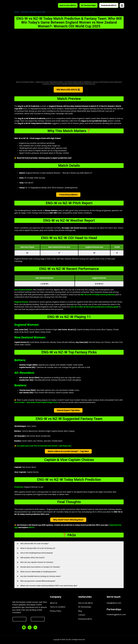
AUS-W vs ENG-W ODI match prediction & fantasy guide (94, 307)
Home (17, 12)
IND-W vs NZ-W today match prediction (98, 295)
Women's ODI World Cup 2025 (33, 12)
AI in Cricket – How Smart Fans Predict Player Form (36, 402)
